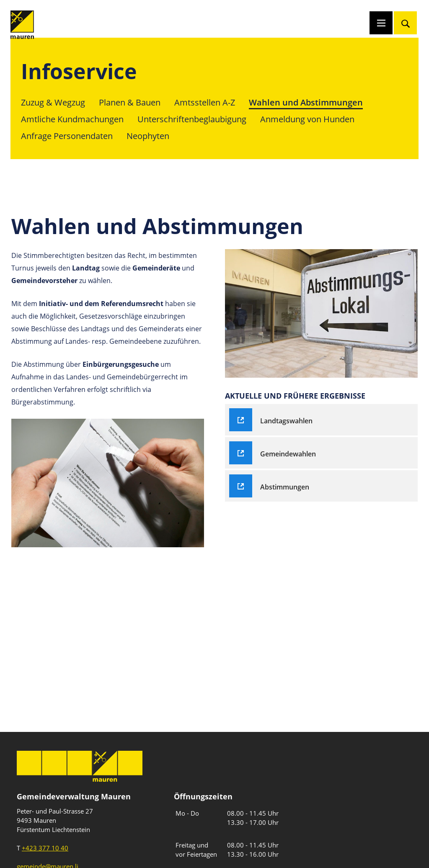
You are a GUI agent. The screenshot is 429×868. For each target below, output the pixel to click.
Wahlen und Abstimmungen (306, 102)
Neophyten (148, 136)
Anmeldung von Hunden (307, 119)
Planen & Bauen (130, 102)
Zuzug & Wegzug (53, 102)
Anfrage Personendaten (67, 136)
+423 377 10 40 (45, 848)
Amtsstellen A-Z (205, 102)
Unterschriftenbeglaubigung (192, 119)
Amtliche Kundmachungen (72, 119)
